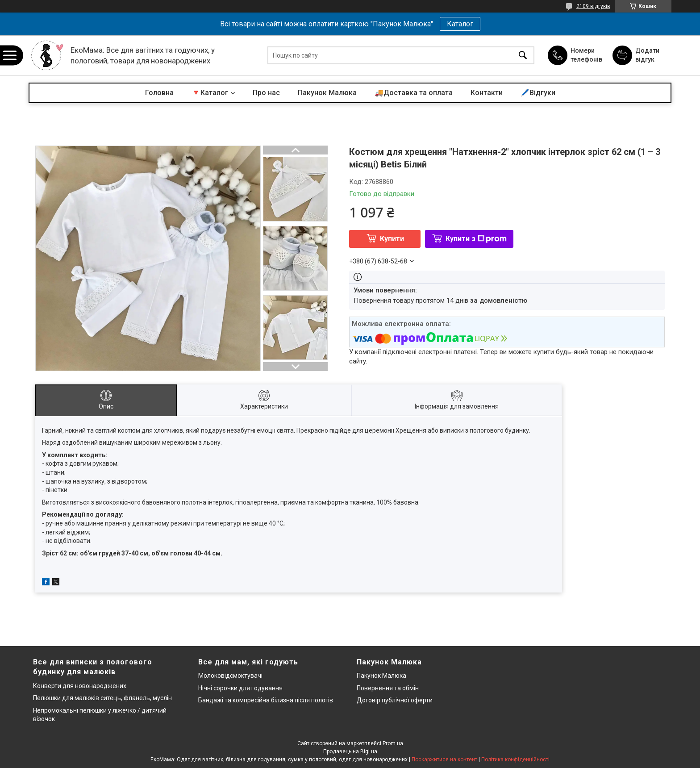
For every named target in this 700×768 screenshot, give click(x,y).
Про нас (266, 93)
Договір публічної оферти (395, 700)
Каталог (460, 24)
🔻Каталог (210, 93)
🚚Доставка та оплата (414, 93)
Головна (159, 93)
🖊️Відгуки (538, 93)
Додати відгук (647, 55)
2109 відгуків (593, 6)
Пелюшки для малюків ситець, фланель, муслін (102, 698)
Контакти (487, 93)
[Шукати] (523, 56)
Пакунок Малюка (327, 93)
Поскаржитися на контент (444, 760)
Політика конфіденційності (515, 760)
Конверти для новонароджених (80, 686)
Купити (392, 239)
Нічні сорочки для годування (240, 688)
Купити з (476, 239)
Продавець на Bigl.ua (350, 751)
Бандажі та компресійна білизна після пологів (266, 700)
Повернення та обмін (388, 688)
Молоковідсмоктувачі (230, 676)
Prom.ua (393, 743)
